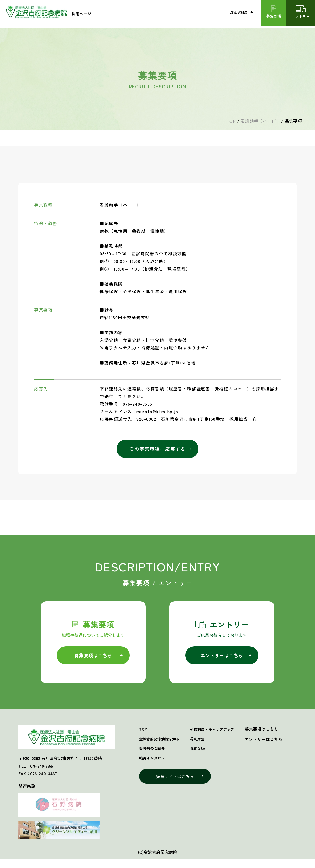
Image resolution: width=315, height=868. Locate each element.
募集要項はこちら (93, 659)
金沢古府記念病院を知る (130, 14)
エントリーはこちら (222, 659)
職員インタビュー (207, 14)
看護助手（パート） (260, 121)
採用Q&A (204, 754)
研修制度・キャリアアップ (221, 734)
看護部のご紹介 (171, 14)
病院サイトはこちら (176, 784)
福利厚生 (204, 744)
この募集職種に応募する (158, 451)
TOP (143, 734)
